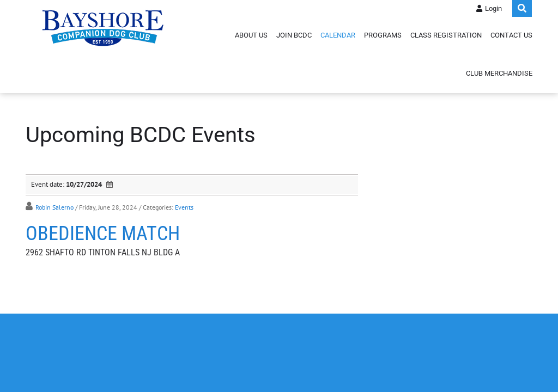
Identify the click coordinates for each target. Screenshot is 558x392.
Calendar (338, 35)
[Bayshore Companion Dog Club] (103, 27)
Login (493, 8)
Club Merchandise (499, 73)
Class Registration (446, 35)
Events (184, 207)
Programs (383, 35)
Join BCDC (294, 35)
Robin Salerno (54, 207)
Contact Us (511, 35)
